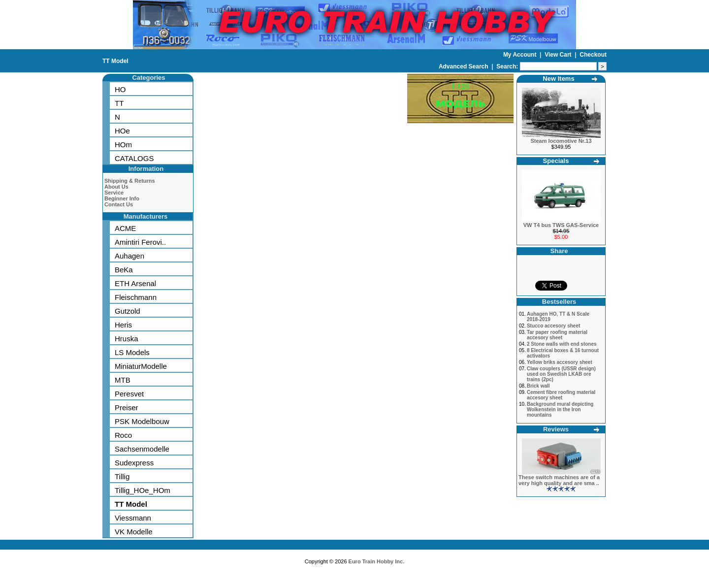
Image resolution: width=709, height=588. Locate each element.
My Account (521, 55)
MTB (123, 380)
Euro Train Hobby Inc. (377, 561)
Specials (556, 161)
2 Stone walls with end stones (562, 344)
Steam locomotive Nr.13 (561, 141)
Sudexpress (134, 463)
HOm (123, 145)
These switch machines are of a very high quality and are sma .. (559, 480)
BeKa (124, 270)
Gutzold (128, 311)
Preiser (127, 408)
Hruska (127, 339)
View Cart (559, 55)
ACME (125, 228)
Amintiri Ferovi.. (140, 242)
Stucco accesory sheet (553, 326)
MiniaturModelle (141, 366)
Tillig (122, 476)
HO (120, 89)
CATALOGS (134, 158)
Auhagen (129, 256)
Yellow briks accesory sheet (560, 362)
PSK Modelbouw (142, 421)
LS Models (132, 352)
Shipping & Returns (130, 181)
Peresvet (129, 394)
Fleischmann (136, 297)
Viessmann (133, 518)
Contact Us (119, 204)
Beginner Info (122, 198)
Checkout (593, 55)
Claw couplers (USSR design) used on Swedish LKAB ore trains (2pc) (561, 374)
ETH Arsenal (135, 283)
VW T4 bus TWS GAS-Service (561, 225)
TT (119, 103)
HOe (122, 131)
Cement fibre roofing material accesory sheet (561, 395)
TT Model (115, 61)
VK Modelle (134, 532)
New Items (558, 79)
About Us (116, 187)
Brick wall (538, 386)
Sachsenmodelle (142, 449)
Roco (123, 435)
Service (114, 193)
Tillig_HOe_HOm (143, 490)
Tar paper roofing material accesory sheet (557, 335)
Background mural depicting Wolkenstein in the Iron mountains (560, 409)
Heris (123, 325)
